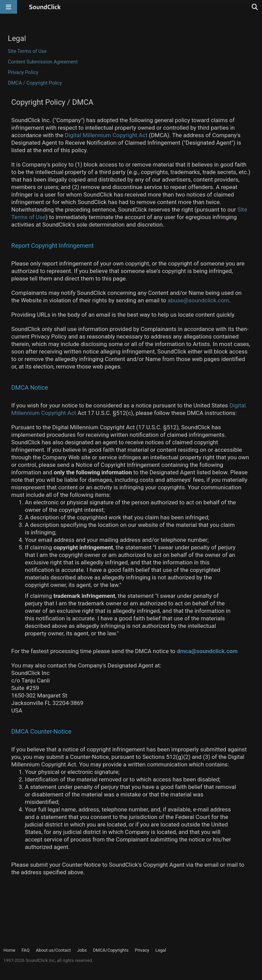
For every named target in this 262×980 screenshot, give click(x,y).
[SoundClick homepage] (45, 7)
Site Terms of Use (27, 51)
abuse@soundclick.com (198, 300)
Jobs (82, 950)
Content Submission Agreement (43, 62)
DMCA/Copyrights (111, 950)
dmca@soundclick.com (207, 651)
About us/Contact (53, 950)
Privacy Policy (23, 73)
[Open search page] (255, 7)
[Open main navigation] (9, 7)
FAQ (25, 950)
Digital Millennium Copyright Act (106, 135)
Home (9, 950)
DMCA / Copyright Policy (35, 83)
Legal (161, 950)
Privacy (142, 950)
